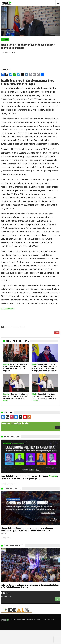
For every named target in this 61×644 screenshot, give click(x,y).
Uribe (22, 327)
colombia (8, 327)
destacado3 (16, 327)
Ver (57, 613)
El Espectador (8, 309)
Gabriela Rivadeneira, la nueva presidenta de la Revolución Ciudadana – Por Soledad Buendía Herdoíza (30, 600)
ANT (3, 498)
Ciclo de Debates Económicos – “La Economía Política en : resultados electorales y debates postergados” (29, 491)
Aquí (57, 441)
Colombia (5, 40)
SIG (8, 498)
